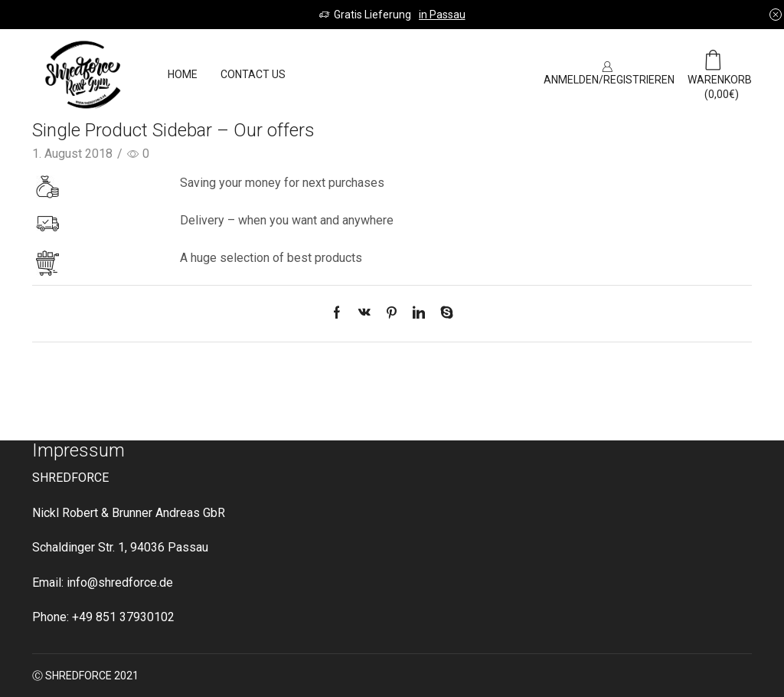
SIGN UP (489, 74)
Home (183, 74)
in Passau (442, 15)
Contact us (253, 74)
